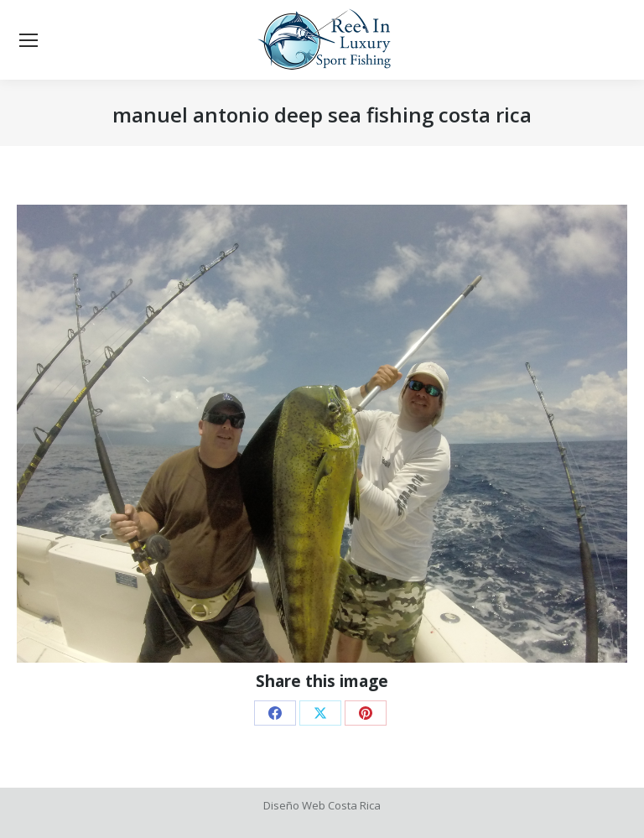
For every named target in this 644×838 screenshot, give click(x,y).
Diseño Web (294, 805)
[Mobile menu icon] (29, 40)
